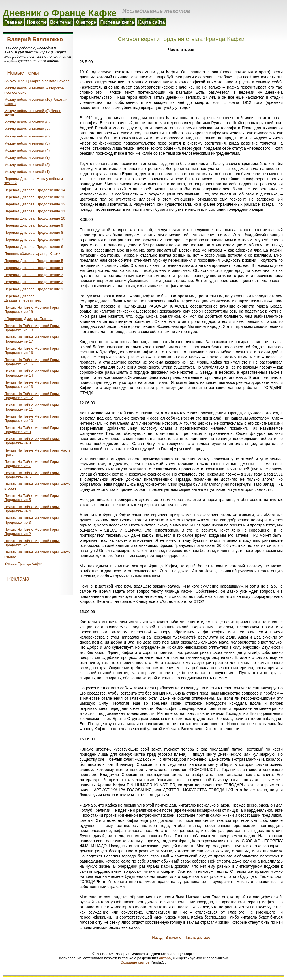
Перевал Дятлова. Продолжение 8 (34, 232)
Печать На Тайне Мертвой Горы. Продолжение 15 (32, 362)
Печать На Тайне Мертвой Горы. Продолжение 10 (32, 418)
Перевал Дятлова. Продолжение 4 (34, 268)
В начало (173, 937)
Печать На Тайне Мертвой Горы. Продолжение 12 (32, 396)
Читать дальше (197, 937)
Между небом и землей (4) (27, 150)
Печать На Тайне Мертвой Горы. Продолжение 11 (32, 407)
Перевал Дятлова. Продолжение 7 (34, 239)
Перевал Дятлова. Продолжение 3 (34, 275)
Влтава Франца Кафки (23, 563)
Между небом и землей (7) (27, 129)
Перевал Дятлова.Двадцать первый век (23, 298)
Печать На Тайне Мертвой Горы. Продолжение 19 (32, 310)
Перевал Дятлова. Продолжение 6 (34, 247)
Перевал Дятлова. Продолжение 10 (35, 218)
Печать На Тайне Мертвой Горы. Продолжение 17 (32, 339)
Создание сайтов (135, 962)
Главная (13, 22)
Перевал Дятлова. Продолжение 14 (35, 190)
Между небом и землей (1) (27, 172)
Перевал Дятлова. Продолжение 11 (35, 211)
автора (165, 958)
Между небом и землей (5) (27, 143)
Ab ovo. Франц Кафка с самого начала (37, 81)
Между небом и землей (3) (27, 157)
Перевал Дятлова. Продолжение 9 (34, 225)
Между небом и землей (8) (27, 122)
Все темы (61, 22)
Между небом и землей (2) (27, 165)
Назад (157, 937)
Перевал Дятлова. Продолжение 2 (34, 282)
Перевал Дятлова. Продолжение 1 (34, 289)
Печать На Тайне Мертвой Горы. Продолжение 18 (32, 328)
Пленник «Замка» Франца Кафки (32, 254)
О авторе (86, 22)
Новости (36, 22)
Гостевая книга (117, 22)
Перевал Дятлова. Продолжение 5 (34, 261)
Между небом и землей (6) (27, 136)
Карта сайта (151, 22)
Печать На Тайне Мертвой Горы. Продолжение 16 (32, 351)
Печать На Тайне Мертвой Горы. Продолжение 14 (32, 373)
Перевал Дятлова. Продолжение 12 (35, 204)
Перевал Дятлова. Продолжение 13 (35, 197)
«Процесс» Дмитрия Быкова (28, 319)
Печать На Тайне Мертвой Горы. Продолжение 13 (32, 384)
